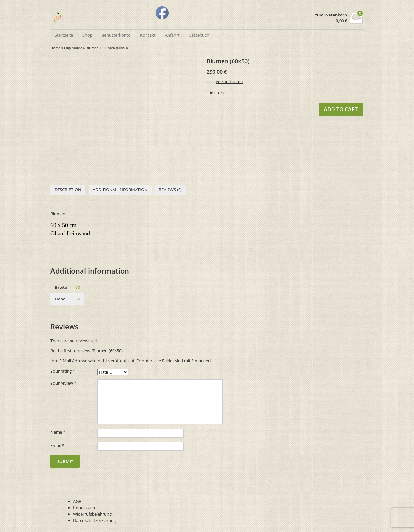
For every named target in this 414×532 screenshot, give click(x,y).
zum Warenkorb (331, 15)
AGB (77, 501)
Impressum (84, 508)
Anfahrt (172, 35)
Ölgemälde (73, 48)
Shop (87, 35)
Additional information (120, 190)
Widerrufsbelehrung (92, 514)
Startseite (64, 35)
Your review (63, 383)
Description (68, 190)
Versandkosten (229, 81)
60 (78, 287)
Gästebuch (199, 35)
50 (78, 299)
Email (57, 445)
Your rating (63, 371)
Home (55, 48)
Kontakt (148, 35)
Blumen (92, 48)
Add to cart (341, 109)
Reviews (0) (170, 190)
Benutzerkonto (116, 35)
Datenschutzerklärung (94, 520)
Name (58, 432)
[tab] (68, 190)
